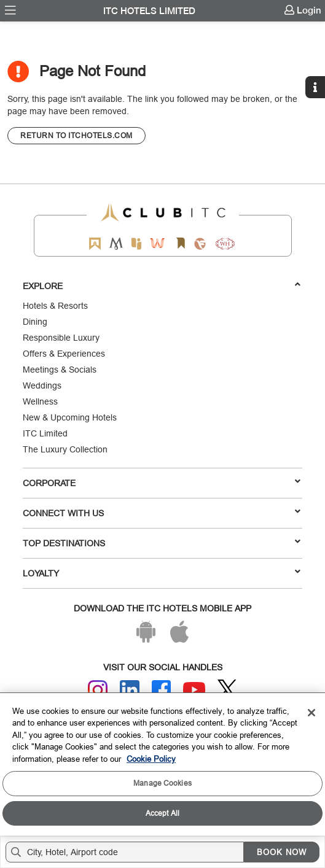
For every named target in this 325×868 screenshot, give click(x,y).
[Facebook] (162, 690)
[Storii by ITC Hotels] (181, 243)
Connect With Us (162, 513)
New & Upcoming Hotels (70, 417)
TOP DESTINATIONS (162, 543)
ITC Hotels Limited (149, 11)
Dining (35, 322)
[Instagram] (98, 690)
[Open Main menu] (10, 10)
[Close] (311, 713)
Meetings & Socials (60, 370)
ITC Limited (45, 433)
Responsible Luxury (61, 338)
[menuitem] (10, 10)
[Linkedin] (130, 690)
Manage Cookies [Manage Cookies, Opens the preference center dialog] (162, 783)
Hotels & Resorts (55, 306)
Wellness (40, 401)
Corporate (162, 482)
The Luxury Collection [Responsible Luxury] (65, 449)
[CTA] (76, 136)
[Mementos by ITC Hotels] (116, 243)
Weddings (42, 386)
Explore (162, 285)
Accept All (162, 813)
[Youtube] (194, 690)
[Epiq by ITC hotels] (136, 243)
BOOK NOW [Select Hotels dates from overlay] (282, 852)
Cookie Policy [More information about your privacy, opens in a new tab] (151, 759)
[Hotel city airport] (127, 852)
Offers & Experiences (64, 354)
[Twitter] (227, 690)
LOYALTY (162, 573)
